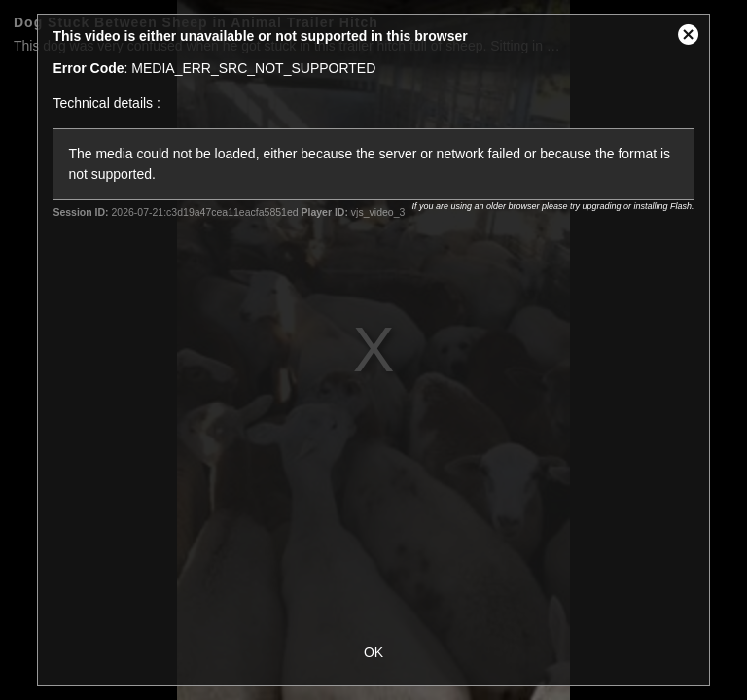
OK (373, 652)
